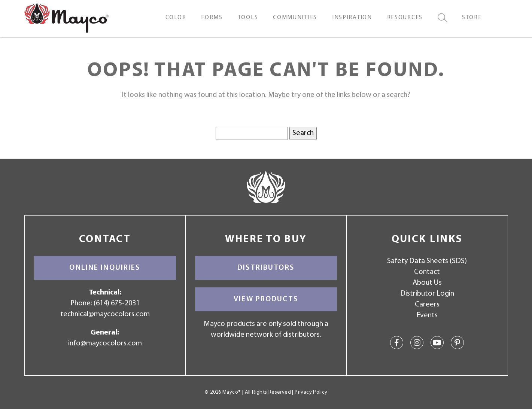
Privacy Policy (311, 392)
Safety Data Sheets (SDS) (427, 261)
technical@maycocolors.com (105, 314)
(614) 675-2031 (117, 303)
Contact (427, 272)
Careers (427, 305)
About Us (427, 283)
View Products (266, 299)
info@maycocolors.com (105, 344)
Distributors (266, 268)
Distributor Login (427, 294)
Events (427, 315)
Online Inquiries (105, 268)
